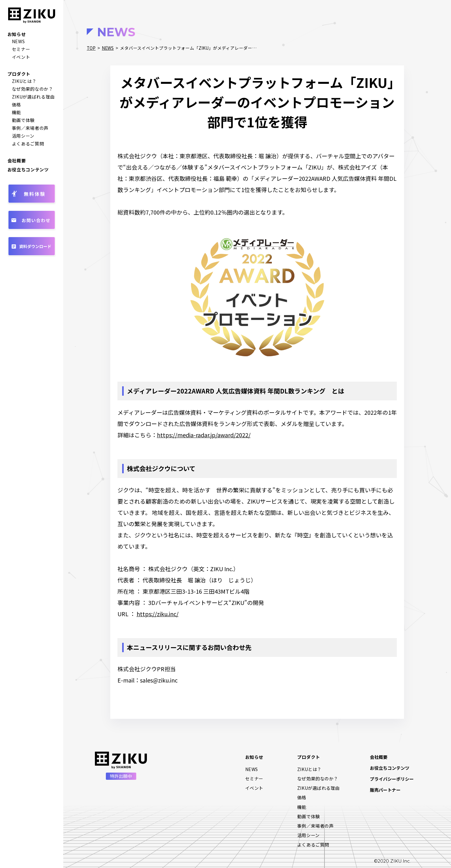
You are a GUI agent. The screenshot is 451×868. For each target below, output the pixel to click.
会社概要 (17, 160)
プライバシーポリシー (392, 779)
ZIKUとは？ (24, 81)
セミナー (21, 49)
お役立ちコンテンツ (28, 170)
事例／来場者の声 (30, 128)
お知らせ (17, 34)
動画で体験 (23, 120)
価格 (16, 104)
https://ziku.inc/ (158, 614)
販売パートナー (385, 790)
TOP (91, 48)
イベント (21, 57)
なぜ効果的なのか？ (33, 89)
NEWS (18, 41)
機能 (16, 112)
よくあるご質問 (28, 144)
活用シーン (23, 136)
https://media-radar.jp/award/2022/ (204, 435)
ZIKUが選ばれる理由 (34, 97)
